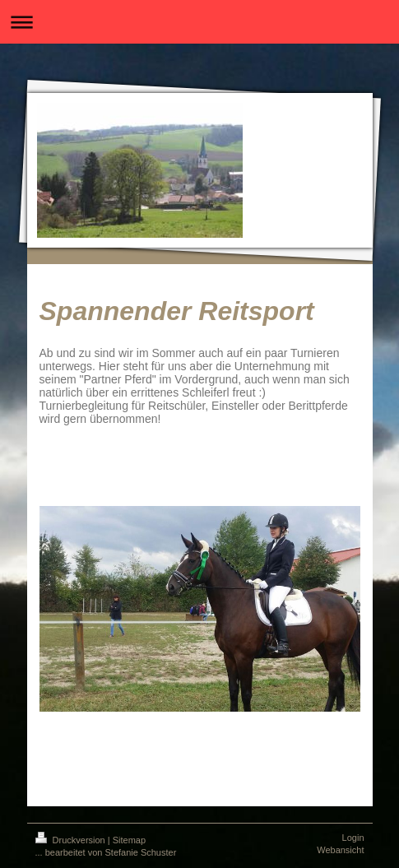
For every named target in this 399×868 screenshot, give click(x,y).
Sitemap (129, 840)
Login (353, 838)
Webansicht (340, 850)
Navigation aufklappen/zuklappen (199, 22)
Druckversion (72, 840)
